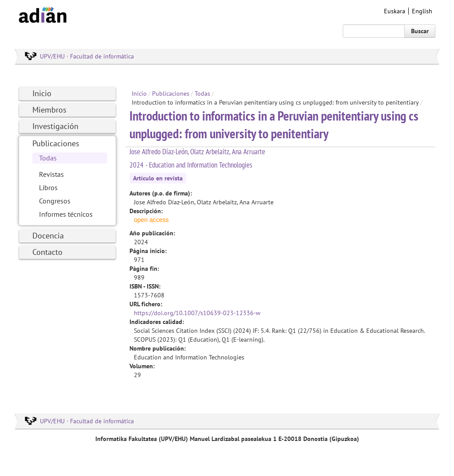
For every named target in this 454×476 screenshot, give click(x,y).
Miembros (49, 110)
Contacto (47, 252)
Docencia (48, 236)
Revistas (51, 174)
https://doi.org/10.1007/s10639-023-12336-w (197, 313)
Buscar (420, 31)
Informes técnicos (66, 214)
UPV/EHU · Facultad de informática (87, 56)
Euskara (395, 11)
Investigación (55, 126)
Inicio (42, 93)
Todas (48, 158)
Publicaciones (56, 143)
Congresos (55, 201)
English (422, 11)
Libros (48, 187)
